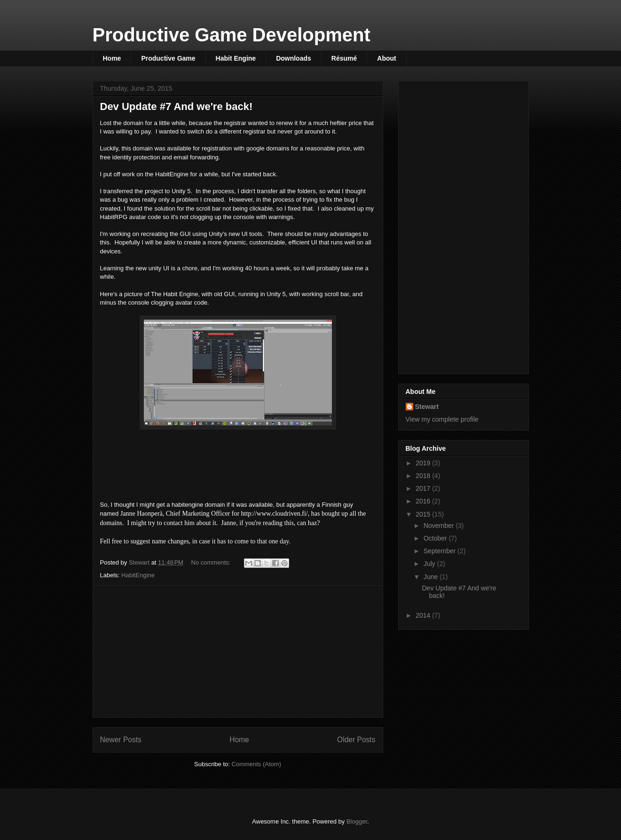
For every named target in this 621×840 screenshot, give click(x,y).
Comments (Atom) (256, 764)
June (432, 577)
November (440, 526)
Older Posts (356, 740)
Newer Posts (121, 740)
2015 (424, 514)
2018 (424, 476)
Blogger (357, 821)
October (436, 538)
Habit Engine (236, 58)
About (386, 58)
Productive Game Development (232, 35)
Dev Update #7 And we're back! (177, 106)
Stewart (427, 407)
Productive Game (168, 58)
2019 (424, 463)
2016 (424, 501)
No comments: (212, 562)
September (440, 551)
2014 (424, 615)
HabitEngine (138, 575)
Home (112, 58)
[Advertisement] (238, 652)
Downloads (294, 58)
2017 (424, 488)
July (430, 564)
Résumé (344, 58)
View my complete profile (442, 419)
